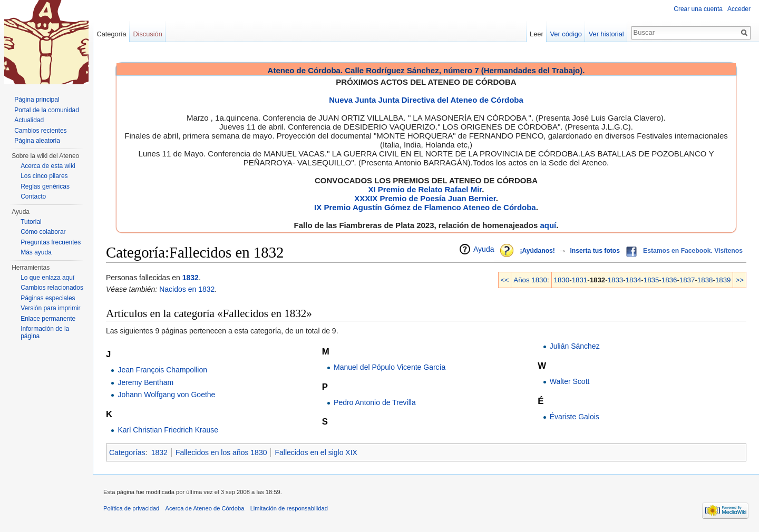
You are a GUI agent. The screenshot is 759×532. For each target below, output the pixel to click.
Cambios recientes (40, 131)
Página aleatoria (37, 141)
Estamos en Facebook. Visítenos (693, 251)
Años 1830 (530, 280)
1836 (669, 280)
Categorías (127, 452)
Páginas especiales (48, 298)
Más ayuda (36, 252)
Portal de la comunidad (47, 110)
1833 (616, 280)
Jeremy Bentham (145, 382)
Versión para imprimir (50, 308)
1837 (687, 280)
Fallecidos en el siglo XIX (316, 452)
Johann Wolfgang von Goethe (166, 395)
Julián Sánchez (575, 346)
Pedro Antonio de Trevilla (375, 402)
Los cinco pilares (44, 176)
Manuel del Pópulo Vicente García (390, 367)
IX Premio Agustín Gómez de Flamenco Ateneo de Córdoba (425, 207)
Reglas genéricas (45, 186)
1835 (651, 280)
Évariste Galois (575, 417)
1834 (634, 280)
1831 (580, 280)
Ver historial (606, 34)
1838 (705, 280)
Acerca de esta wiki (48, 166)
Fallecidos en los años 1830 (221, 452)
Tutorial (31, 222)
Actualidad (29, 120)
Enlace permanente (48, 319)
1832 (191, 278)
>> (739, 280)
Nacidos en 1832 (187, 289)
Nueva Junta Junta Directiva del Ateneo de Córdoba (426, 100)
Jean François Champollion (162, 370)
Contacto (33, 196)
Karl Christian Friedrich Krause (168, 430)
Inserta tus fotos (595, 251)
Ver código (566, 34)
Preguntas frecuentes (51, 242)
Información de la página (45, 332)
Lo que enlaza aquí (47, 278)
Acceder (739, 9)
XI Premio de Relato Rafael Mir (425, 189)
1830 (562, 280)
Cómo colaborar (43, 232)
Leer (537, 34)
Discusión (147, 34)
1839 (723, 280)
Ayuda (484, 249)
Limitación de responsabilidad (289, 508)
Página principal (37, 100)
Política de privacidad (131, 508)
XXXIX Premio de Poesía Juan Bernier (425, 198)
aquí (548, 225)
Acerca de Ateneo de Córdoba (205, 508)
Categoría (111, 34)
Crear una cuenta (698, 9)
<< (505, 280)
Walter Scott (570, 381)
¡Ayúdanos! (537, 251)
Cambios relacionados (52, 288)
